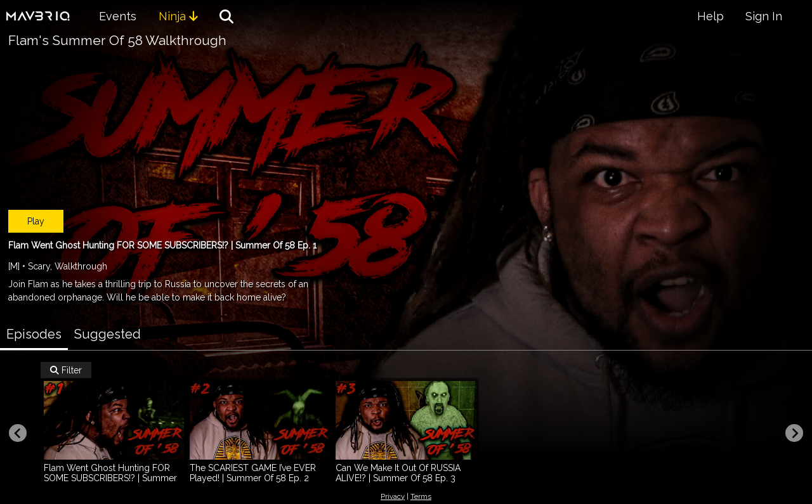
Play (36, 221)
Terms (421, 496)
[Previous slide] (18, 433)
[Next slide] (794, 433)
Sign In (764, 16)
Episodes (34, 334)
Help (710, 16)
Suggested (108, 334)
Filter (66, 370)
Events (118, 16)
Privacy (393, 496)
